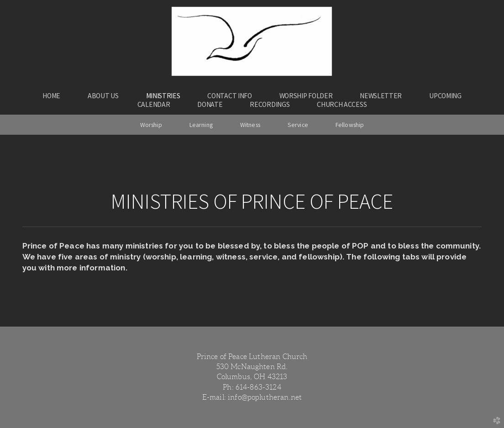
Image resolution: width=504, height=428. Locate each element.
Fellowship (350, 125)
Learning (201, 125)
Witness (250, 125)
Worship (151, 125)
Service (298, 125)
